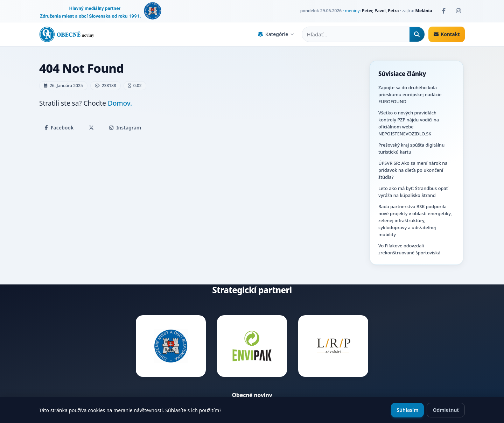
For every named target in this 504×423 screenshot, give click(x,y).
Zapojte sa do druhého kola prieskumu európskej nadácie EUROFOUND (410, 94)
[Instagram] (458, 11)
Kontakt (447, 34)
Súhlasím (407, 410)
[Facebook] (444, 11)
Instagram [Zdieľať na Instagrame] (125, 128)
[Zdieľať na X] (91, 128)
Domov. (120, 103)
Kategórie (276, 34)
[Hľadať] (417, 34)
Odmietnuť (446, 410)
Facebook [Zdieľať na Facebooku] (59, 128)
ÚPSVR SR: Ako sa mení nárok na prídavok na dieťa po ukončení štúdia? (413, 170)
